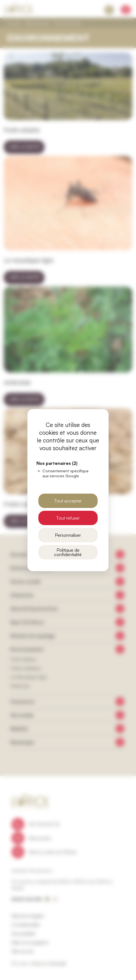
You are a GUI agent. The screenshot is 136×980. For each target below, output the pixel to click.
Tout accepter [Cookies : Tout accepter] (68, 501)
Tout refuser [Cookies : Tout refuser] (68, 518)
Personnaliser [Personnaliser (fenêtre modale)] (68, 535)
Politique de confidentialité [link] (68, 552)
